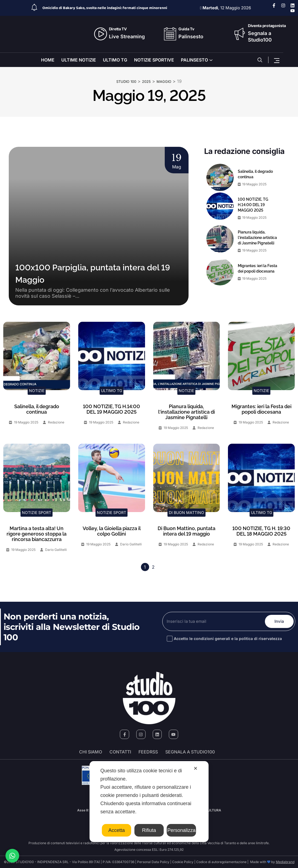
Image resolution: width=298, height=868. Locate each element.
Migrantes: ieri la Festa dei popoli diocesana (258, 268)
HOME (48, 60)
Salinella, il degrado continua (255, 174)
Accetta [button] (117, 830)
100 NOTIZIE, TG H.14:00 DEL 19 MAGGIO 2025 (253, 204)
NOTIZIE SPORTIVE (154, 60)
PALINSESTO (194, 60)
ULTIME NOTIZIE (79, 60)
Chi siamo (91, 752)
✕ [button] (196, 768)
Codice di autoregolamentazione (221, 862)
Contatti (120, 752)
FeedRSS (148, 752)
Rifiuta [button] (149, 830)
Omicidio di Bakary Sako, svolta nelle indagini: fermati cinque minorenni (105, 8)
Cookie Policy (183, 862)
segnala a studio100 (190, 752)
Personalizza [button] (181, 830)
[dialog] (149, 802)
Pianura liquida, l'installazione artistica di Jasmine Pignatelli (257, 237)
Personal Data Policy (153, 862)
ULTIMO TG (115, 60)
